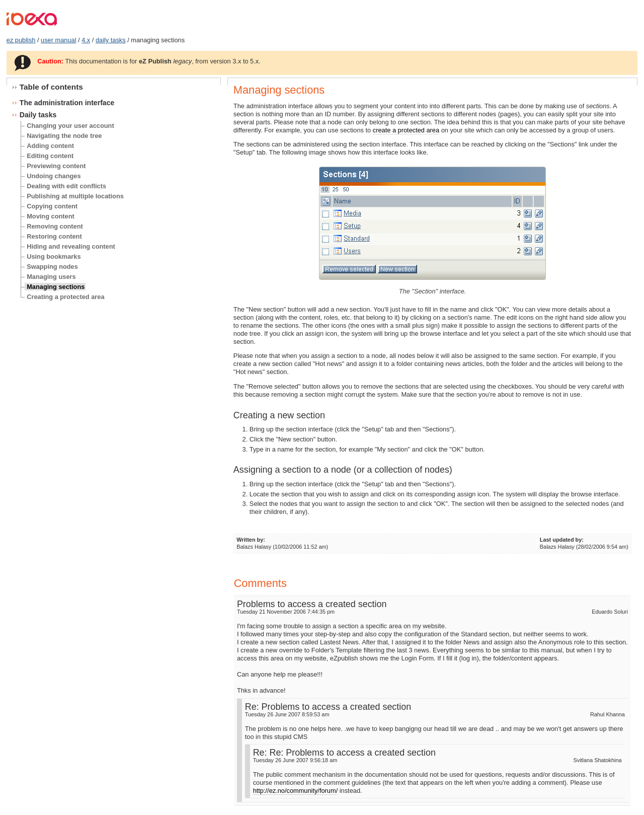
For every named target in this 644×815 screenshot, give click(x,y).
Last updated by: (562, 540)
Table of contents (51, 87)
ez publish (21, 40)
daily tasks (111, 40)
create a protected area (406, 130)
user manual (58, 40)
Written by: (251, 540)
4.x (86, 40)
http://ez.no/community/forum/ (296, 791)
